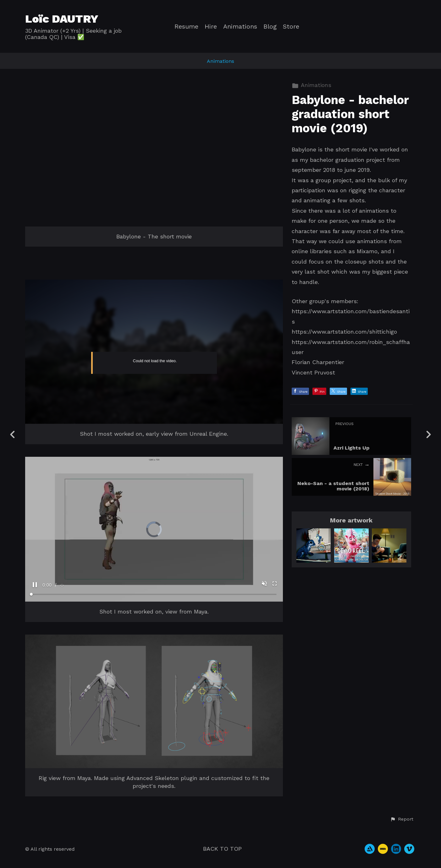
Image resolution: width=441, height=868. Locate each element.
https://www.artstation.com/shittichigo (344, 332)
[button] (402, 819)
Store (291, 27)
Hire (211, 27)
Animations (240, 27)
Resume (186, 27)
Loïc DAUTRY (62, 19)
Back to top (222, 849)
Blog (270, 27)
